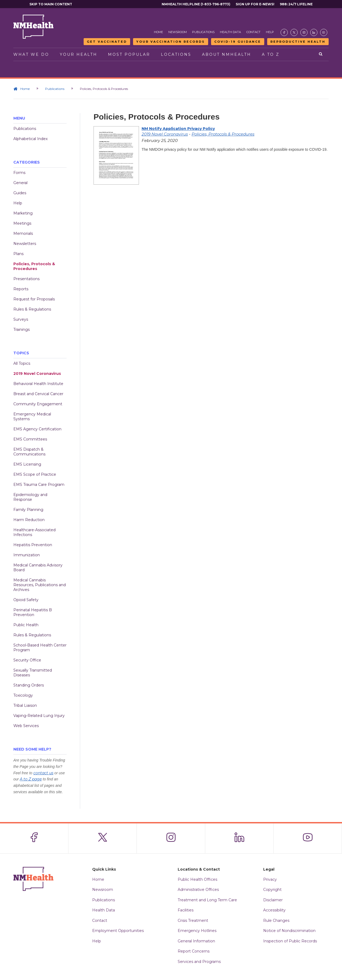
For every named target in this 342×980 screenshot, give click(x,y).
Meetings (22, 223)
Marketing (23, 213)
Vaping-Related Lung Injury (39, 716)
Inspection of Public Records (290, 941)
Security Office (27, 660)
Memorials (23, 233)
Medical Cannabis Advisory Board (38, 568)
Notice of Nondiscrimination (289, 931)
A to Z (271, 54)
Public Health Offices (197, 879)
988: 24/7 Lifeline (296, 4)
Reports (21, 289)
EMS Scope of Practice (35, 474)
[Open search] (321, 54)
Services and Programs (199, 962)
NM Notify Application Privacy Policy (178, 129)
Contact (253, 32)
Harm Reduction (29, 520)
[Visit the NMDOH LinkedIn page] (314, 32)
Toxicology (23, 695)
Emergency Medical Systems (32, 416)
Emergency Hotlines (197, 931)
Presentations (26, 279)
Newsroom (178, 32)
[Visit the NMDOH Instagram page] (304, 32)
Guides (20, 193)
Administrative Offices (198, 890)
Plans (18, 254)
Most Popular (129, 54)
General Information (196, 941)
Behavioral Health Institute (38, 384)
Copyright (272, 890)
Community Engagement (38, 404)
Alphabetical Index (30, 139)
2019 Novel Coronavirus (37, 374)
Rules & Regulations (32, 309)
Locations (176, 54)
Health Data (230, 32)
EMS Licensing (27, 464)
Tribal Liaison (25, 705)
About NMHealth (227, 54)
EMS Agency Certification (37, 429)
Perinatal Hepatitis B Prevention (33, 612)
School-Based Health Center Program (40, 648)
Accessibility (274, 910)
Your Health (79, 54)
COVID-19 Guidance (238, 42)
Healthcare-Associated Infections (34, 532)
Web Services (26, 726)
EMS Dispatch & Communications (29, 452)
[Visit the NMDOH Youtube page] (324, 32)
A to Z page (31, 779)
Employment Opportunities (118, 931)
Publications (203, 32)
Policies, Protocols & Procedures (34, 266)
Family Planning (28, 510)
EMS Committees (30, 439)
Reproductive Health (298, 42)
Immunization (27, 555)
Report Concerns (194, 951)
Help (270, 32)
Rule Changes (276, 921)
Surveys (21, 319)
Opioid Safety (26, 600)
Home (158, 32)
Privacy (270, 879)
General (20, 183)
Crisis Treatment (193, 921)
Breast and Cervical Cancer (38, 394)
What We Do (31, 54)
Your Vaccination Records (171, 42)
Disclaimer (273, 900)
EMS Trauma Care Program (39, 485)
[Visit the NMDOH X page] (294, 32)
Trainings (22, 330)
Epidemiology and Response (30, 497)
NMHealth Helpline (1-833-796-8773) (196, 4)
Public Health (26, 625)
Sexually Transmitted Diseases (33, 673)
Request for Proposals (34, 299)
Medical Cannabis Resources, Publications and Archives (40, 585)
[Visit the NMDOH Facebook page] (284, 32)
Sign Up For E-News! (255, 4)
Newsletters (25, 244)
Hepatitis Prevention (33, 545)
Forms (19, 173)
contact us (43, 773)
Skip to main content (51, 4)
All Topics (22, 363)
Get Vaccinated (107, 42)
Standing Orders (29, 685)
